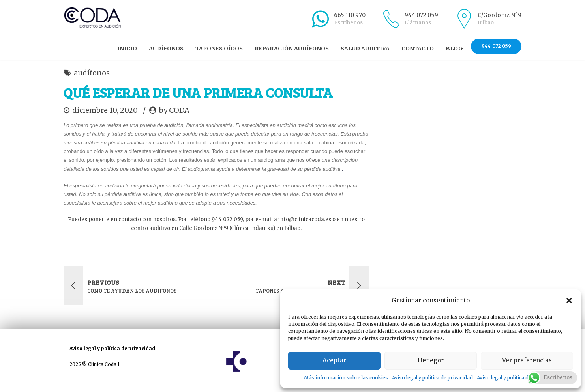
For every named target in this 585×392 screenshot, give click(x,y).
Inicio (127, 49)
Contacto (418, 49)
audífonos (92, 73)
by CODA (174, 110)
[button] (569, 301)
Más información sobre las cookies (346, 378)
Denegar (431, 360)
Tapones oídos (219, 49)
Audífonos (166, 49)
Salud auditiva (365, 49)
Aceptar (334, 360)
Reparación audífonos (292, 49)
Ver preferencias (527, 360)
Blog (454, 49)
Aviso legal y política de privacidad (432, 378)
